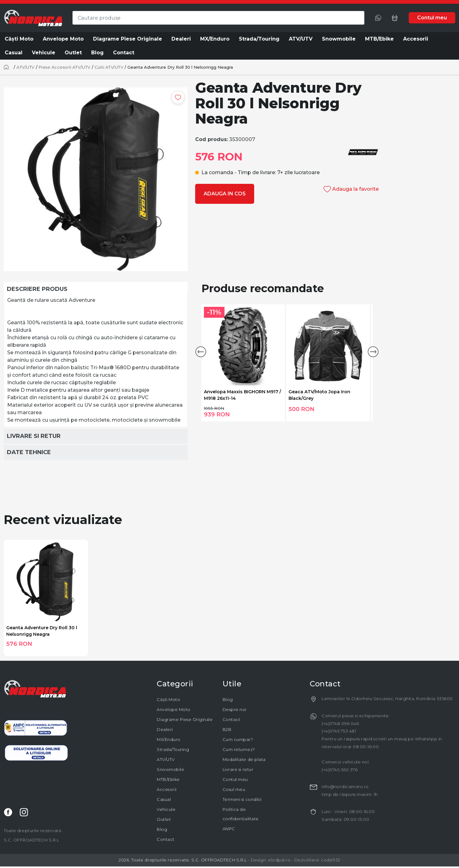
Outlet (164, 819)
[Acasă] (8, 67)
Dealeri (165, 729)
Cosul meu (234, 789)
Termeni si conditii (242, 799)
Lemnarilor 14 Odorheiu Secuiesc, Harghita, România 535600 (387, 699)
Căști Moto (168, 699)
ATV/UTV (26, 67)
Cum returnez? (239, 749)
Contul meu (235, 779)
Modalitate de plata (244, 759)
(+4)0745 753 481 (339, 731)
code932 (331, 860)
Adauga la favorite (351, 189)
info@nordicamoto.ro (345, 787)
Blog (162, 829)
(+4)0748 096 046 (340, 723)
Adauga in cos (225, 194)
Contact (166, 839)
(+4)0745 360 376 (340, 770)
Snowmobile (170, 769)
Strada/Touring (173, 749)
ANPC (229, 829)
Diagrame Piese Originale (185, 719)
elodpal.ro (279, 860)
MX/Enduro (169, 739)
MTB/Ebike (168, 779)
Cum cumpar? (238, 739)
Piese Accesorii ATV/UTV (65, 67)
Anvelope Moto (174, 709)
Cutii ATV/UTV (109, 67)
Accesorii (167, 789)
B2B (227, 729)
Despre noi (234, 709)
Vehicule (166, 809)
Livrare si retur (238, 769)
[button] (201, 352)
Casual (164, 799)
